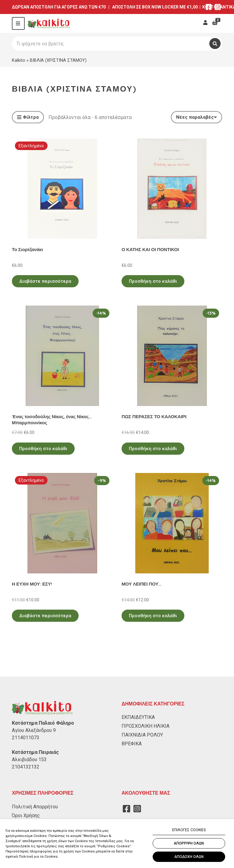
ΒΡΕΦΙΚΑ (132, 744)
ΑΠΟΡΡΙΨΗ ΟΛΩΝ (189, 843)
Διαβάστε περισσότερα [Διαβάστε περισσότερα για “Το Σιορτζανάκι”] (45, 281)
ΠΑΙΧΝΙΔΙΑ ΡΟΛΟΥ (142, 735)
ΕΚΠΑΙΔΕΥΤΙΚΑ (138, 717)
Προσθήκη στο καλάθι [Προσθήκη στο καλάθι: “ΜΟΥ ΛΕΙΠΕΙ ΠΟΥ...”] (153, 616)
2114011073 (26, 738)
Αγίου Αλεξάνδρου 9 (34, 730)
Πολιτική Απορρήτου (35, 807)
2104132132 (26, 767)
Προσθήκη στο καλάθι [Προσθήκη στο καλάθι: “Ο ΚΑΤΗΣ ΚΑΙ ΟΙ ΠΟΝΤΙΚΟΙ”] (153, 281)
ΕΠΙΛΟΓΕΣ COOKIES (189, 830)
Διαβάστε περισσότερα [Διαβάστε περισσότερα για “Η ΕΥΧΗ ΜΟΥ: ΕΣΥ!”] (45, 616)
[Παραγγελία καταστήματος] (197, 117)
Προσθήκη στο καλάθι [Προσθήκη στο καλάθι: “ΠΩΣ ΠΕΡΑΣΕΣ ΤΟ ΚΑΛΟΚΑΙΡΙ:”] (153, 449)
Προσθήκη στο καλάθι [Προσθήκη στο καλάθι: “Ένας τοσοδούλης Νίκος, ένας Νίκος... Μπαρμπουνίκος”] (43, 449)
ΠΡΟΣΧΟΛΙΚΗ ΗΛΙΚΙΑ (145, 726)
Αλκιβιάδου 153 (29, 759)
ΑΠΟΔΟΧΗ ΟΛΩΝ (189, 857)
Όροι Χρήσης (26, 815)
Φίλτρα (28, 118)
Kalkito (19, 60)
